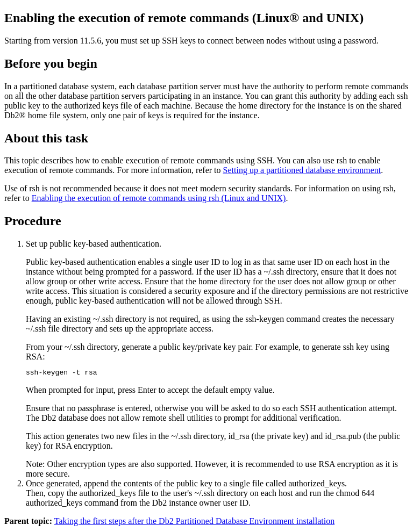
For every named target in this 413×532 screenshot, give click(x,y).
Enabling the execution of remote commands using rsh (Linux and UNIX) (159, 198)
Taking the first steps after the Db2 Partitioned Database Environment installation (194, 523)
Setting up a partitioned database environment (302, 170)
